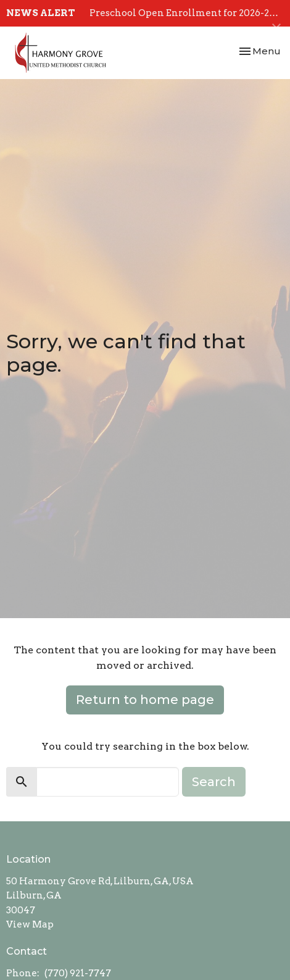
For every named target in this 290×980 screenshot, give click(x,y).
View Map (30, 924)
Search (214, 782)
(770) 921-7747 (78, 973)
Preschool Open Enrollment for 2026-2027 (188, 13)
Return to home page (145, 700)
